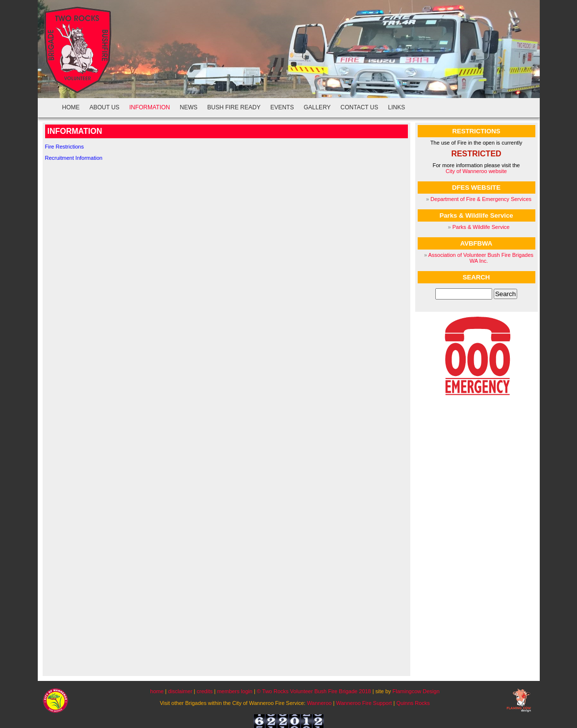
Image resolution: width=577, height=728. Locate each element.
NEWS (189, 107)
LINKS (397, 107)
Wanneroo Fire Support (364, 703)
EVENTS (282, 107)
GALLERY (317, 107)
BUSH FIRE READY (234, 107)
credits (205, 691)
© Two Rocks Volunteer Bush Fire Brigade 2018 (314, 691)
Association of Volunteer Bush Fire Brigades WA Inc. (481, 258)
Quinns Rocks (413, 703)
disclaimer (180, 691)
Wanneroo (319, 703)
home (157, 691)
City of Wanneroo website (476, 171)
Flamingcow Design (416, 691)
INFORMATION (150, 107)
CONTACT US (360, 107)
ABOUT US (105, 107)
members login (235, 691)
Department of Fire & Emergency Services (481, 199)
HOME (71, 107)
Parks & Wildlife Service (481, 227)
